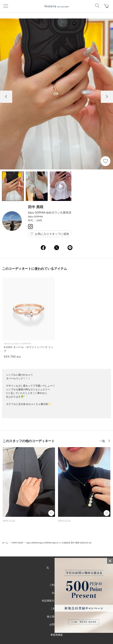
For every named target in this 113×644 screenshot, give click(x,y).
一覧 (103, 441)
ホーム (5, 543)
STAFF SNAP (17, 543)
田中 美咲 (36, 207)
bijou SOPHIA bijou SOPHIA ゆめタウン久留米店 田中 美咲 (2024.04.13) (59, 543)
